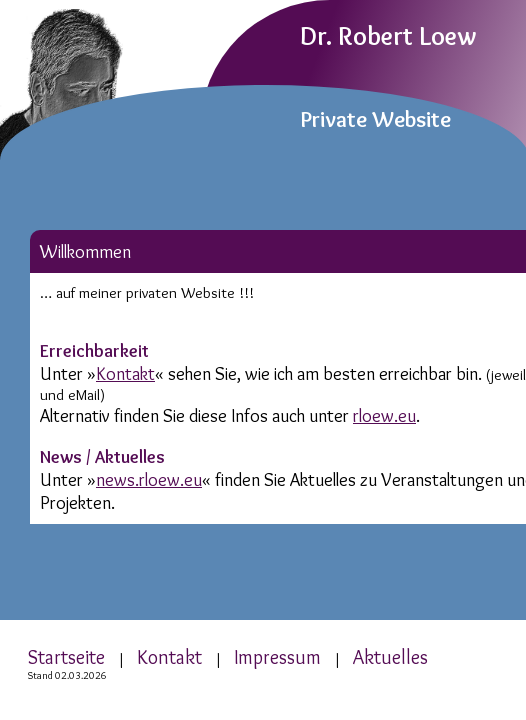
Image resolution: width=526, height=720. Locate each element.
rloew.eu (384, 415)
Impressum (277, 657)
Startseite (66, 657)
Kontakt (125, 373)
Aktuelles (390, 657)
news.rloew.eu (149, 479)
